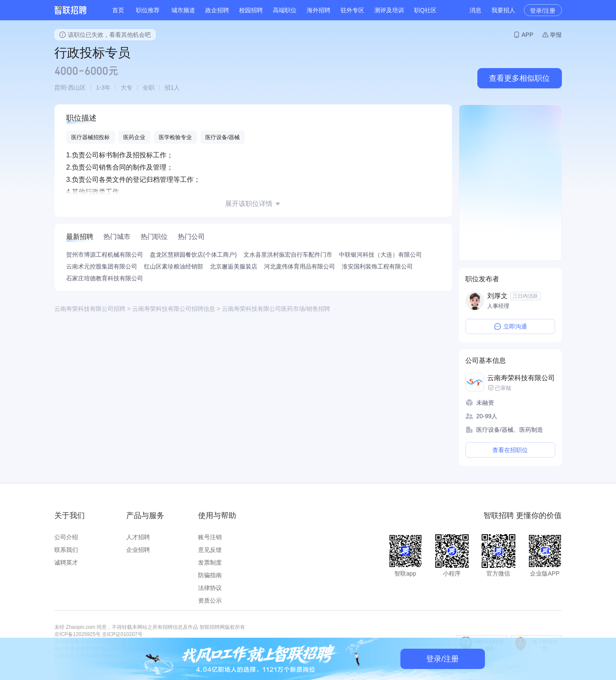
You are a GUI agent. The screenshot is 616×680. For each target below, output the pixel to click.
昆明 (60, 88)
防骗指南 (210, 575)
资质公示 (210, 600)
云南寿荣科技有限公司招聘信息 (174, 309)
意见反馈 (210, 550)
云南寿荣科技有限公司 (521, 378)
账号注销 (210, 537)
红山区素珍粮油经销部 (174, 266)
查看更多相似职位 (520, 78)
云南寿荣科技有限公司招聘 (90, 309)
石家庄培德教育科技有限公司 (105, 278)
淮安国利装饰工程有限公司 (378, 266)
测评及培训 (389, 10)
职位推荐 (148, 10)
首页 (118, 10)
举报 (556, 35)
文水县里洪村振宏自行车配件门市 (288, 255)
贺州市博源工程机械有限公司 (105, 255)
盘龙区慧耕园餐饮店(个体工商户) (193, 255)
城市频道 (183, 10)
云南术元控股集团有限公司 (102, 266)
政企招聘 (217, 10)
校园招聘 (251, 10)
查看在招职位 (510, 450)
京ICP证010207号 (122, 634)
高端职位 (285, 10)
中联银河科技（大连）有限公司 (381, 255)
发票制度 (210, 562)
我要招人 (504, 10)
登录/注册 (543, 11)
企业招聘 (138, 550)
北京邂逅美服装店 (234, 266)
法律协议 (210, 588)
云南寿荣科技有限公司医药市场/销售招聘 (276, 309)
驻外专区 (353, 10)
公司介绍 (66, 537)
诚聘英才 (66, 562)
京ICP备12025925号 (78, 634)
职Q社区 (426, 10)
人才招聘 (138, 537)
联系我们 (66, 550)
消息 (476, 10)
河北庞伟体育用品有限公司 (300, 266)
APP (527, 35)
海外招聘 (319, 10)
